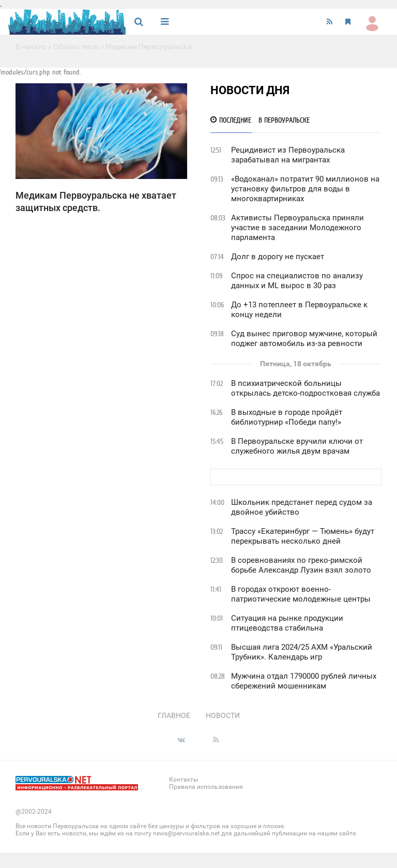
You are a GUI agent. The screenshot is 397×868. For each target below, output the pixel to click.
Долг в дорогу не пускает (278, 257)
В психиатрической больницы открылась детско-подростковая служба (306, 388)
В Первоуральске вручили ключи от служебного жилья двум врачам (297, 446)
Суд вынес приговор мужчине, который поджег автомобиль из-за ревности (304, 339)
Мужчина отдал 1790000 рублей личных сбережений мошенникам (304, 681)
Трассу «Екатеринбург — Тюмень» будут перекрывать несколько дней (303, 536)
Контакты (184, 780)
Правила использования (206, 787)
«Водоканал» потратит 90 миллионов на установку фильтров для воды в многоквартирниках (305, 189)
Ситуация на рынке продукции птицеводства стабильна (287, 623)
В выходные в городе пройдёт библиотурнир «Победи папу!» (287, 417)
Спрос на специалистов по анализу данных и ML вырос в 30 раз (297, 281)
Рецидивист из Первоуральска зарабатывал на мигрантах (288, 155)
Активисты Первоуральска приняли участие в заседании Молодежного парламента (297, 228)
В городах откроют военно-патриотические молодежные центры (301, 594)
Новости (223, 715)
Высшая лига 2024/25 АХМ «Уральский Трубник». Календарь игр (302, 652)
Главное (174, 715)
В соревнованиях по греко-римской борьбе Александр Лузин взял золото (301, 565)
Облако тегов (76, 47)
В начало (31, 47)
